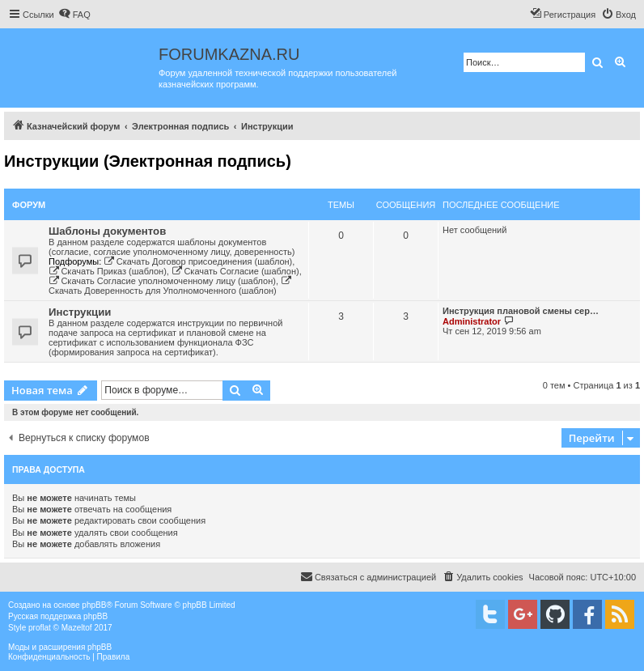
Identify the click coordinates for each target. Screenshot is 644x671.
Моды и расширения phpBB (60, 647)
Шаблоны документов (107, 231)
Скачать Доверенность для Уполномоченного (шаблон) (171, 286)
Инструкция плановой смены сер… (521, 311)
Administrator (472, 321)
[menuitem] (74, 15)
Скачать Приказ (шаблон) (108, 271)
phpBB (94, 605)
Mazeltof (77, 628)
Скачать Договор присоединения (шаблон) (198, 261)
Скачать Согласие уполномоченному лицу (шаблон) (162, 281)
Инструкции (80, 312)
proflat (40, 628)
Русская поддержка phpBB (58, 616)
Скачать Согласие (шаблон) (235, 271)
